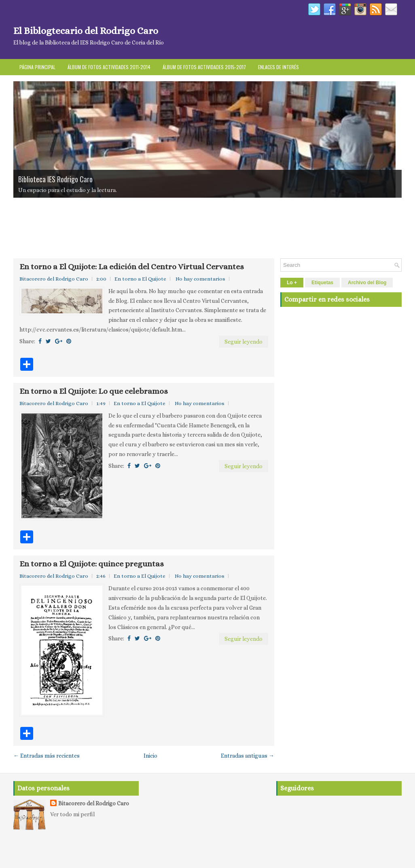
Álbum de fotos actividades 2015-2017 (204, 67)
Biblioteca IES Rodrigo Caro (55, 179)
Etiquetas (322, 283)
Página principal (37, 67)
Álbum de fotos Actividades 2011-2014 (109, 67)
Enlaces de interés (278, 67)
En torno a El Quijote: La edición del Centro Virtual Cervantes (132, 267)
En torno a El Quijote (140, 279)
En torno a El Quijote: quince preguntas (92, 564)
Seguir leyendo (243, 342)
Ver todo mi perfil (72, 814)
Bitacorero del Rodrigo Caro (94, 803)
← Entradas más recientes (47, 756)
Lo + (292, 283)
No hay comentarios (200, 279)
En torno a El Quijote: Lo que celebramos (94, 391)
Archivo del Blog (367, 283)
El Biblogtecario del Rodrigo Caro (86, 31)
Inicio (150, 756)
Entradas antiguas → (248, 756)
